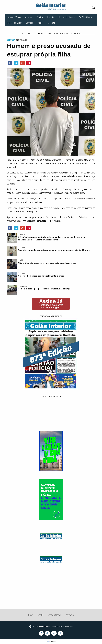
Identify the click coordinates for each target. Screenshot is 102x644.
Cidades (29, 17)
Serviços (30, 23)
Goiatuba (11, 40)
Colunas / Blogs (14, 17)
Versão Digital (55, 615)
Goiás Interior (45, 627)
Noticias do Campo (67, 17)
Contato (52, 23)
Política (40, 17)
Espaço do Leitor (14, 23)
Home (31, 615)
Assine (41, 23)
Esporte (51, 17)
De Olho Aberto (85, 17)
